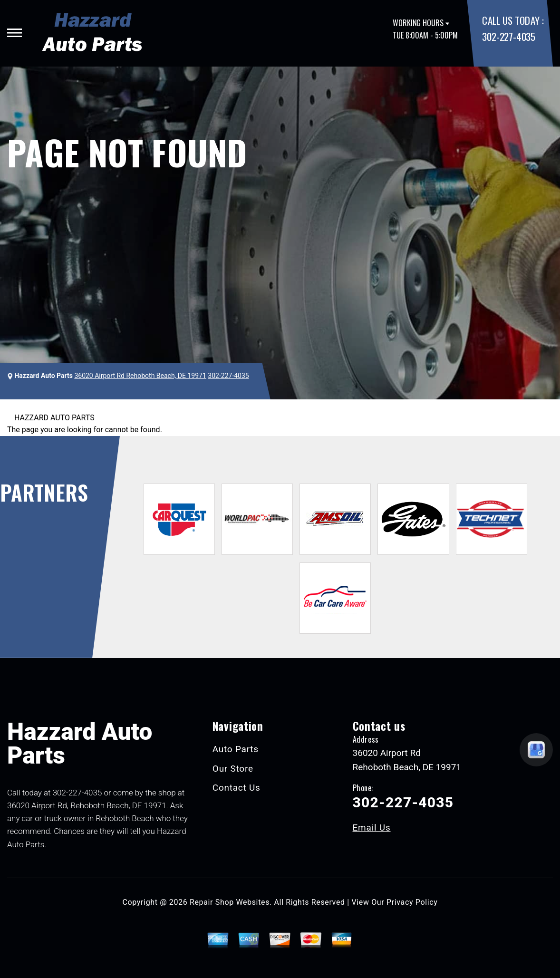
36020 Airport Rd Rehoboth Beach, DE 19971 (140, 376)
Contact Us (237, 788)
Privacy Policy (412, 902)
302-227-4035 (508, 36)
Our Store (233, 769)
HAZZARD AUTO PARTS (54, 418)
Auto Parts (236, 749)
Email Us (372, 828)
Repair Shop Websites (230, 902)
